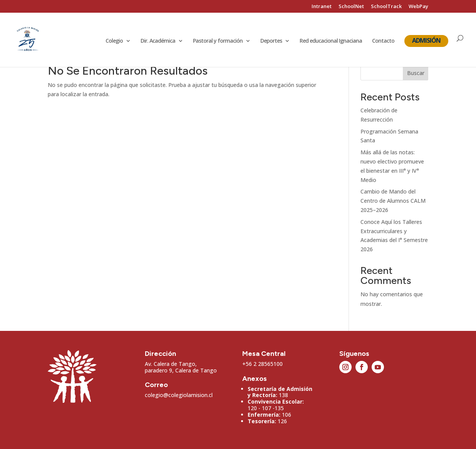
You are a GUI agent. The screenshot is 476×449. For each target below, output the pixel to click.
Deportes (271, 41)
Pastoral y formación (218, 41)
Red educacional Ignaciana (331, 41)
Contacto (383, 41)
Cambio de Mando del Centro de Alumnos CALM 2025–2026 (393, 201)
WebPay (418, 7)
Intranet (322, 7)
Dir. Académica (158, 41)
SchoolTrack (386, 7)
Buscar (416, 73)
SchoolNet (351, 7)
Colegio (114, 41)
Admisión (426, 40)
